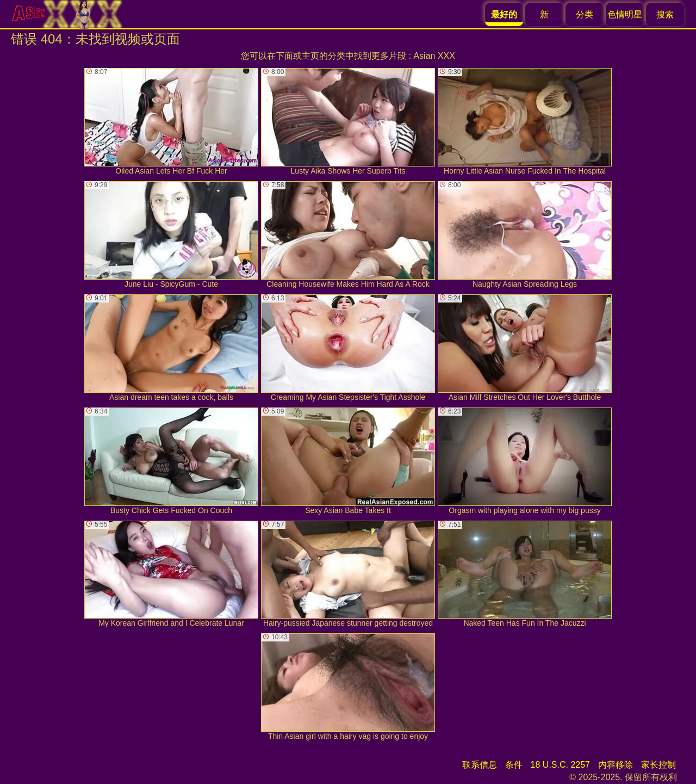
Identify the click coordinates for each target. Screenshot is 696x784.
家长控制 (658, 765)
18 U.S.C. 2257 (560, 765)
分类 (585, 14)
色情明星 (625, 14)
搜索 (665, 14)
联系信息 (480, 765)
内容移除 (616, 765)
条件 (514, 765)
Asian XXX (434, 56)
